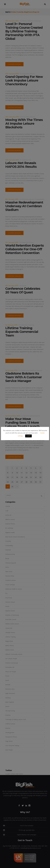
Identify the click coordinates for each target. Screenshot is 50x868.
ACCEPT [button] (28, 436)
